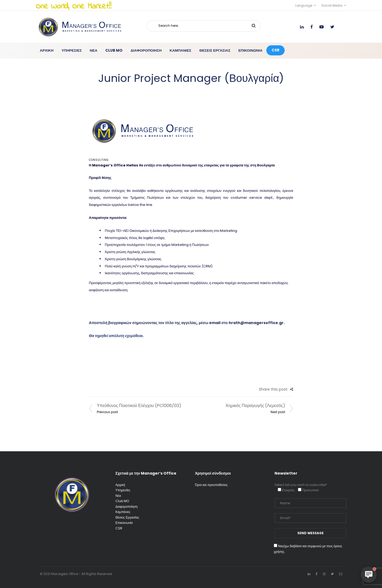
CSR (119, 528)
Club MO (122, 501)
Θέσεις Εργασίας (127, 517)
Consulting (99, 160)
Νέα (118, 496)
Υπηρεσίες (123, 490)
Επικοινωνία (124, 523)
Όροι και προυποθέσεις (211, 485)
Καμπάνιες (123, 512)
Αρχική (120, 485)
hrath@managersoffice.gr (256, 323)
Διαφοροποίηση (127, 507)
